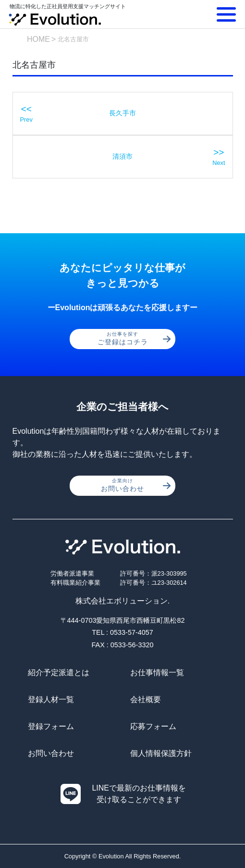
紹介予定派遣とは (59, 673)
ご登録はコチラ (134, 339)
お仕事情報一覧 (157, 673)
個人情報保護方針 (161, 753)
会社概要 (146, 699)
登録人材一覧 (51, 699)
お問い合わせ (136, 485)
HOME (38, 39)
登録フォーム (51, 726)
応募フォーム (153, 726)
